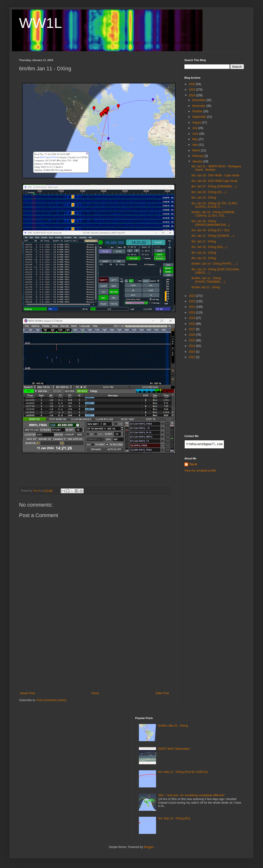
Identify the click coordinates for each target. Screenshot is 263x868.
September (200, 117)
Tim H (193, 464)
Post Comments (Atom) (51, 700)
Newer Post (28, 693)
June (196, 134)
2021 (192, 307)
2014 (192, 346)
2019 (192, 318)
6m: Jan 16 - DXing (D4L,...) (209, 247)
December (199, 100)
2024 (192, 95)
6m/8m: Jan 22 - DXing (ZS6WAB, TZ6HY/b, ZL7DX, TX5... (213, 214)
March (197, 150)
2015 (192, 340)
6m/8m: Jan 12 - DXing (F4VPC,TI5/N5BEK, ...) (208, 280)
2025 (192, 90)
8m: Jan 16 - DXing (204, 253)
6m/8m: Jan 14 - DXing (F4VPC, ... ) (215, 264)
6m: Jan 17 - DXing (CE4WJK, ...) (213, 236)
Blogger (149, 847)
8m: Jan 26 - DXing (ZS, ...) (209, 192)
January (198, 161)
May (195, 139)
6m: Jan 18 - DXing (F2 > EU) (210, 230)
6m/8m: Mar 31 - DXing (173, 726)
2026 (192, 84)
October (198, 111)
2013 (192, 352)
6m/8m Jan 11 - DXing (206, 287)
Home (95, 693)
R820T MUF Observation (174, 749)
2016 (192, 335)
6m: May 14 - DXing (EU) (174, 818)
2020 (192, 313)
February (198, 156)
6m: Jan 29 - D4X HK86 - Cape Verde (215, 175)
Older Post (162, 693)
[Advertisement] (95, 656)
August (197, 123)
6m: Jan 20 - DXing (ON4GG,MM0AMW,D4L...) (211, 223)
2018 (192, 324)
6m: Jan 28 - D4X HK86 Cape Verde (215, 181)
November (199, 106)
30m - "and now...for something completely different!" (192, 795)
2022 (192, 301)
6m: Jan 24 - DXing (204, 198)
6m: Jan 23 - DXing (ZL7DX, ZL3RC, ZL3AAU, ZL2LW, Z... (215, 205)
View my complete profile (200, 471)
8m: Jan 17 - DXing (204, 241)
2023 (192, 296)
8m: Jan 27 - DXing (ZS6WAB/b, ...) (214, 186)
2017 (192, 329)
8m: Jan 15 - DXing (204, 258)
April (195, 145)
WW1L (40, 23)
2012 (192, 357)
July (195, 128)
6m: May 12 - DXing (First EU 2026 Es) (183, 772)
